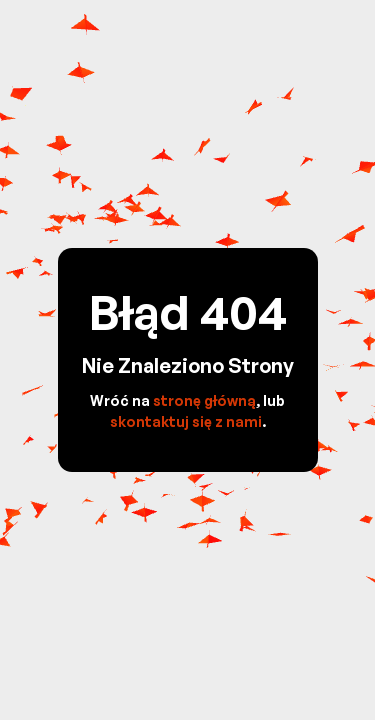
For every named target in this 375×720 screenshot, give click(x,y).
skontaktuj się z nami (186, 421)
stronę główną (204, 400)
